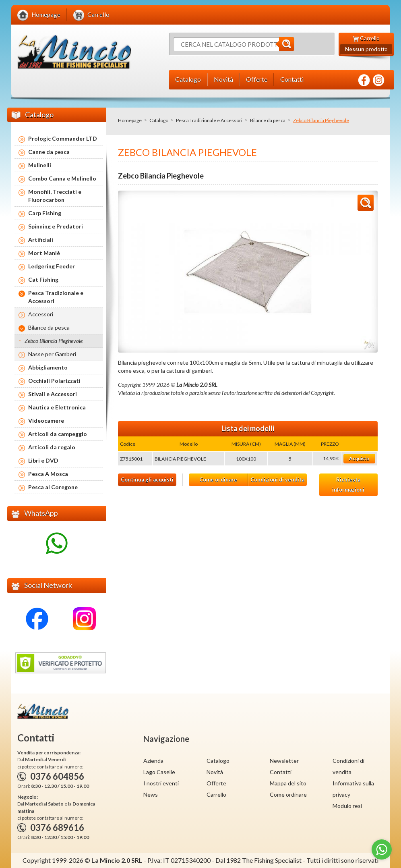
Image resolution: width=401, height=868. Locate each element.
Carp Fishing (45, 213)
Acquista (359, 458)
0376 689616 (57, 828)
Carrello (216, 794)
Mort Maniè (44, 253)
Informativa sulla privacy (353, 789)
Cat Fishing (43, 279)
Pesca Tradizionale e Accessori (209, 120)
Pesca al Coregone (53, 487)
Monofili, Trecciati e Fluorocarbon (55, 196)
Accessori (41, 314)
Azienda (153, 761)
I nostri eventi (161, 783)
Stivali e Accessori (53, 394)
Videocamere (46, 421)
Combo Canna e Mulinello (62, 178)
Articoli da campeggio (58, 434)
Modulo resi (347, 806)
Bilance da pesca (268, 120)
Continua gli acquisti (147, 480)
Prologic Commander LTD (63, 138)
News (151, 794)
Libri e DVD (43, 460)
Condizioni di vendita (277, 480)
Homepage (130, 120)
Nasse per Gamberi (52, 354)
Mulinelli (40, 165)
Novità (215, 772)
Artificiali (41, 240)
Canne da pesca (49, 152)
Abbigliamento (48, 367)
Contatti (281, 772)
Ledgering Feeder (52, 266)
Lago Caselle (159, 772)
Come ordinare (218, 480)
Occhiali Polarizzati (54, 381)
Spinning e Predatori (56, 226)
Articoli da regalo (52, 447)
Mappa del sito (288, 783)
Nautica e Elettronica (57, 407)
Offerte (216, 783)
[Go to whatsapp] (382, 849)
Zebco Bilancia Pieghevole (54, 341)
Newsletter (284, 761)
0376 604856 (57, 776)
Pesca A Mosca (48, 474)
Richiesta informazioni (348, 485)
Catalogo (159, 120)
